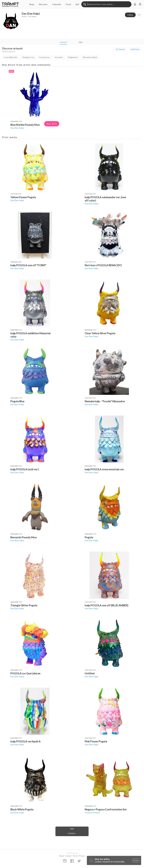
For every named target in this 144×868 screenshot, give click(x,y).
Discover (43, 4)
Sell (77, 4)
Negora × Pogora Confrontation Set (106, 809)
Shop (32, 4)
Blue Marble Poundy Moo (25, 125)
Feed (68, 4)
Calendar (57, 4)
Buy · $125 (52, 124)
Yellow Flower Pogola (23, 197)
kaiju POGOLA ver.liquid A (25, 741)
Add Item (135, 49)
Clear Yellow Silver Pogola (100, 333)
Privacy (82, 856)
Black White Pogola (22, 809)
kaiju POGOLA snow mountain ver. (104, 469)
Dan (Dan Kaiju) (17, 128)
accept (136, 860)
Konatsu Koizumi (92, 812)
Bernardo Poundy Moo (24, 537)
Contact (68, 856)
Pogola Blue (17, 401)
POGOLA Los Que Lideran (25, 673)
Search (120, 49)
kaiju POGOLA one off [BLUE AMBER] (106, 605)
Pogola (89, 537)
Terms (75, 856)
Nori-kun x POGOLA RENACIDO (103, 265)
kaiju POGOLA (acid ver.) (25, 469)
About (62, 856)
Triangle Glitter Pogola (24, 605)
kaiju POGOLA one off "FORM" (28, 265)
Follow (130, 15)
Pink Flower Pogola (96, 741)
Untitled (90, 673)
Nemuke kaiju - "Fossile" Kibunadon (105, 401)
